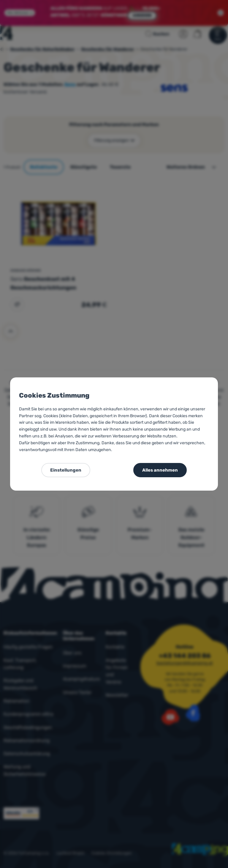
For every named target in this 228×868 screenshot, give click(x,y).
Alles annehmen (160, 470)
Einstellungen (66, 470)
